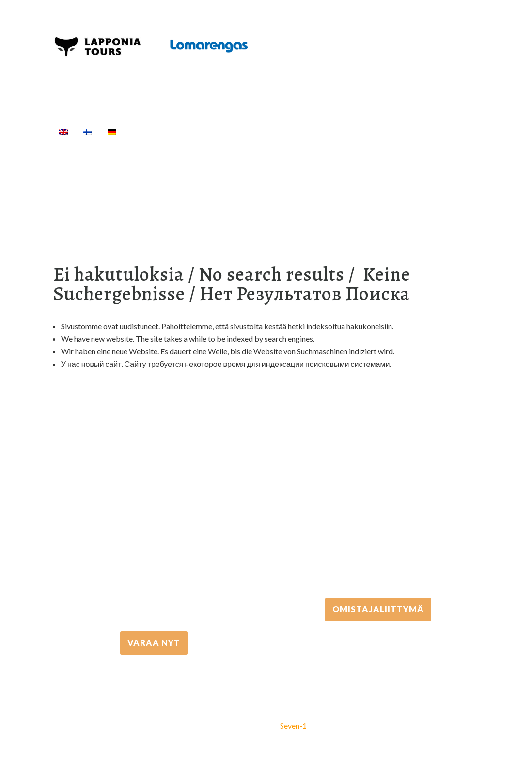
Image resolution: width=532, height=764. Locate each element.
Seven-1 (293, 725)
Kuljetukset (340, 132)
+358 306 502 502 (378, 514)
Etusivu (147, 132)
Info (436, 132)
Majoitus (393, 132)
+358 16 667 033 (154, 548)
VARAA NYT (154, 643)
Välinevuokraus (274, 132)
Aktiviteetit (202, 132)
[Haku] (467, 132)
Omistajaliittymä (378, 609)
